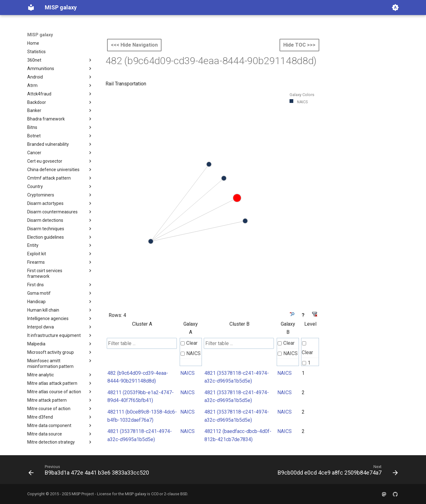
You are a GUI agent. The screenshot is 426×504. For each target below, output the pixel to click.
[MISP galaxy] (31, 8)
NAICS (191, 353)
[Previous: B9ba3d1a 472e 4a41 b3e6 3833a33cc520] (90, 471)
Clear (189, 343)
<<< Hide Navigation (134, 45)
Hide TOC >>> (299, 45)
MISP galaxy (40, 35)
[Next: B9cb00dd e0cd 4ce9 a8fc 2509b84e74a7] (336, 471)
